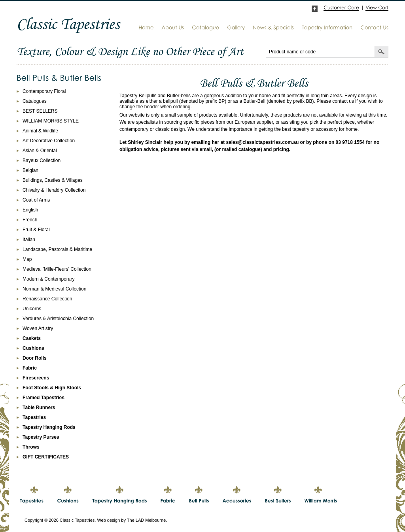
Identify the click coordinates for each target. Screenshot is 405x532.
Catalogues (35, 101)
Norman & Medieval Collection (54, 289)
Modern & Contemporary (48, 279)
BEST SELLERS (40, 111)
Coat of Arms (36, 200)
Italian (29, 240)
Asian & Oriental (40, 151)
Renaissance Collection (47, 299)
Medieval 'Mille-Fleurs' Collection (57, 269)
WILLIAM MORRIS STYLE (51, 121)
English (30, 210)
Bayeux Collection (42, 160)
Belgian (30, 170)
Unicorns (32, 309)
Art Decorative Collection (49, 141)
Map (27, 259)
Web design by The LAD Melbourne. (132, 520)
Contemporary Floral (44, 91)
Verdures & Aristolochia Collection (58, 319)
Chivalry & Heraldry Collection (54, 190)
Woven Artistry (38, 328)
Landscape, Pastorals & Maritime (57, 249)
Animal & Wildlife (40, 131)
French (30, 220)
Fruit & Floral (36, 230)
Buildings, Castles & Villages (53, 180)
